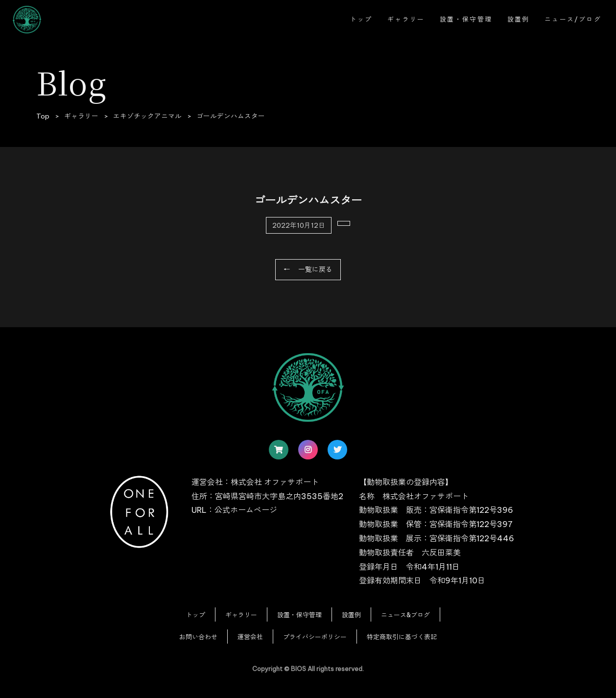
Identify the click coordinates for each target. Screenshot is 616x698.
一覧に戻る (315, 269)
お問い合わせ (198, 637)
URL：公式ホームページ (234, 510)
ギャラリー (406, 19)
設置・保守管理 (466, 19)
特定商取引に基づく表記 (402, 637)
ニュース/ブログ (573, 19)
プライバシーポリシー (315, 637)
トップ (361, 19)
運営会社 (250, 637)
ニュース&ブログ (405, 615)
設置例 (519, 19)
